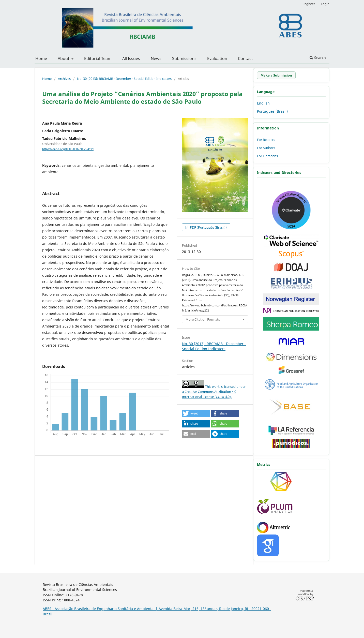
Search (318, 58)
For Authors (266, 148)
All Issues (131, 58)
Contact (245, 58)
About (64, 58)
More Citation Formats (203, 319)
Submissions (184, 58)
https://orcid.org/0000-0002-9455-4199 (68, 149)
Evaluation (217, 58)
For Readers (266, 140)
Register (309, 4)
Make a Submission (276, 75)
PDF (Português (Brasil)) (208, 227)
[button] (196, 413)
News (156, 58)
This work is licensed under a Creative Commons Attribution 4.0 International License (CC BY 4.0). (214, 392)
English (263, 103)
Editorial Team (98, 58)
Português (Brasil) (272, 111)
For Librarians (267, 156)
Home (41, 58)
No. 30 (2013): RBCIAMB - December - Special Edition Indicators (124, 79)
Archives (64, 79)
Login (325, 4)
